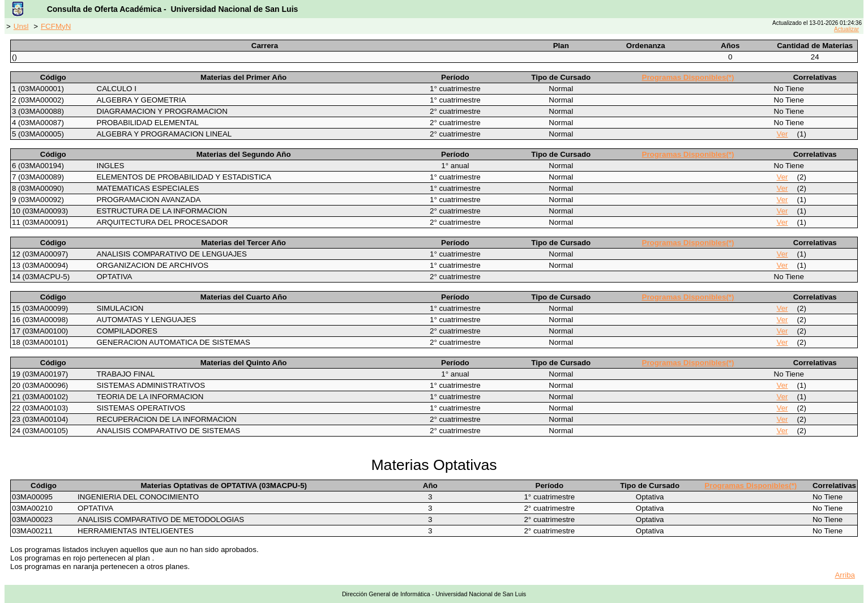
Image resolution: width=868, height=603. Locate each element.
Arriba (845, 575)
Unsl (21, 26)
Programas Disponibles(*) (688, 77)
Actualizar (846, 29)
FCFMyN (56, 26)
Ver (783, 134)
